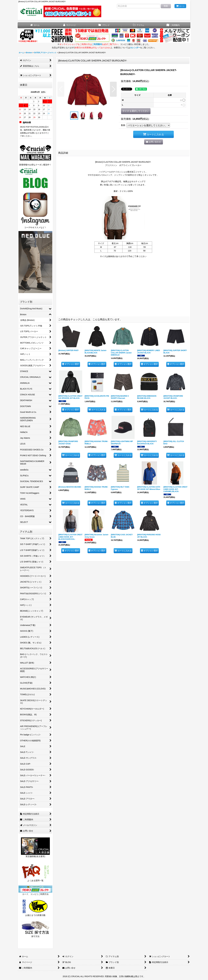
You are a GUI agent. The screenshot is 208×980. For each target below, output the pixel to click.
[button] (61, 89)
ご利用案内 (97, 44)
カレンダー (135, 48)
